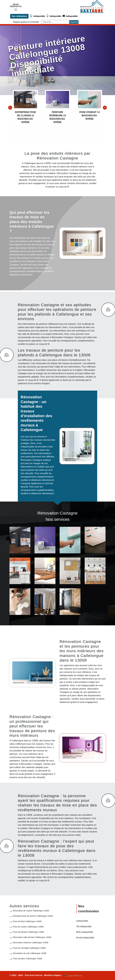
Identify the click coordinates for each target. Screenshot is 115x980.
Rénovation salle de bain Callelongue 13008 (32, 937)
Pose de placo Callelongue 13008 (27, 958)
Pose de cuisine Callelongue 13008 (28, 927)
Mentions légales (53, 975)
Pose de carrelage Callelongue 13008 (29, 948)
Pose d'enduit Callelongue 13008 (27, 921)
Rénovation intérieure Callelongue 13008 (31, 943)
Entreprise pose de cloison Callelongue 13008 (33, 916)
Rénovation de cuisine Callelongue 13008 (31, 911)
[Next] (105, 108)
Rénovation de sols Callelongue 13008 (30, 953)
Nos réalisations (19, 16)
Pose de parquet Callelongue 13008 (28, 932)
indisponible (37, 16)
